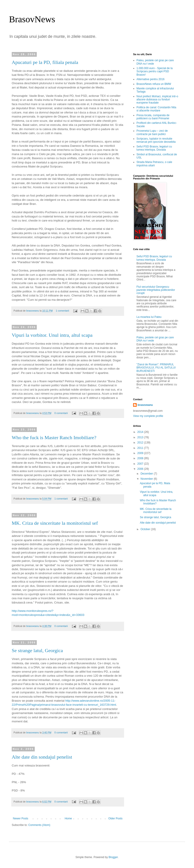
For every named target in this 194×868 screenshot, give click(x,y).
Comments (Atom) (39, 825)
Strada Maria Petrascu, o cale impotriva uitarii (154, 164)
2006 (141, 469)
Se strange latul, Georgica (37, 650)
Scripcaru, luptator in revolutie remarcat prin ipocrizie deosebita (156, 140)
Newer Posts (21, 818)
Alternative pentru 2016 (150, 79)
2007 (141, 464)
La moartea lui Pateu (149, 317)
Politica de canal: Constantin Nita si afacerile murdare (156, 109)
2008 (141, 458)
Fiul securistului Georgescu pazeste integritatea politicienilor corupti (156, 290)
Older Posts (115, 818)
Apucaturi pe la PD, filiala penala (45, 62)
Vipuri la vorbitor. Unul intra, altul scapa (52, 335)
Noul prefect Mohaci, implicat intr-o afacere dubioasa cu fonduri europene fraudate (157, 100)
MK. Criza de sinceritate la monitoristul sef (55, 523)
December (147, 474)
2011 (141, 448)
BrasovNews (32, 19)
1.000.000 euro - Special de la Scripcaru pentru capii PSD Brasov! (155, 71)
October (146, 529)
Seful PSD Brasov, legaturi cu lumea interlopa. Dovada (154, 148)
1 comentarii (62, 311)
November (147, 479)
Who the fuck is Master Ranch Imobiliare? (54, 437)
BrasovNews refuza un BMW (154, 84)
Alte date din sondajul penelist (42, 757)
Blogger (113, 857)
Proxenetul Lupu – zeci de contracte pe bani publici (152, 132)
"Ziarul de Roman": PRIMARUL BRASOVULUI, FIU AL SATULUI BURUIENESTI (156, 368)
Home (68, 818)
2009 (141, 453)
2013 (141, 437)
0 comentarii (61, 413)
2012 (141, 443)
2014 (141, 432)
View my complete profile (148, 416)
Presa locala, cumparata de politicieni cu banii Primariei (153, 117)
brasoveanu (33, 311)
